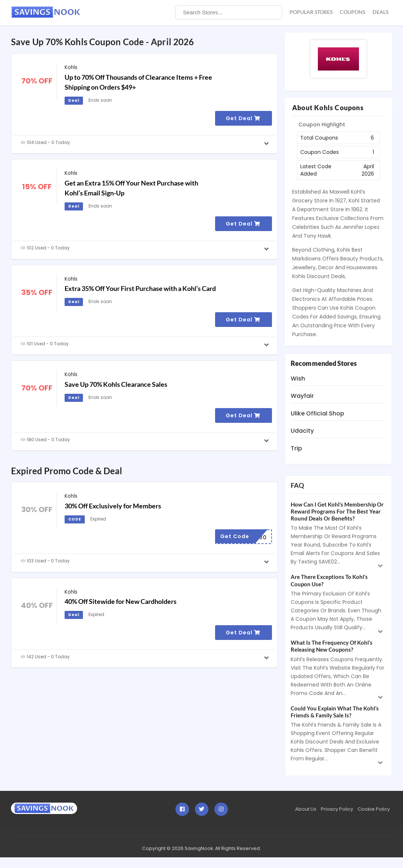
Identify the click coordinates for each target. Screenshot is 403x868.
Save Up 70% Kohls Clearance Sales (116, 384)
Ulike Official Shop (317, 413)
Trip (296, 448)
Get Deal (243, 118)
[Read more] (267, 144)
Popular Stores (311, 12)
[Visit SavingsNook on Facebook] (182, 809)
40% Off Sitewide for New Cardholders (121, 601)
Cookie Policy (374, 809)
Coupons (353, 12)
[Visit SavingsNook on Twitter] (202, 809)
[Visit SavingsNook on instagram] (221, 809)
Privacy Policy (337, 809)
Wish (298, 379)
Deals (380, 12)
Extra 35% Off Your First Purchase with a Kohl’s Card (140, 288)
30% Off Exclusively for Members (113, 506)
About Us (306, 809)
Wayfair (302, 396)
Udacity (302, 431)
